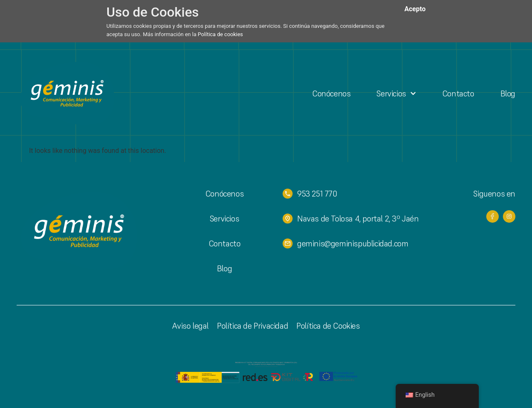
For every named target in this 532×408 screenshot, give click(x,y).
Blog (508, 93)
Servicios (396, 93)
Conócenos (331, 93)
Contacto (458, 93)
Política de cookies (220, 34)
